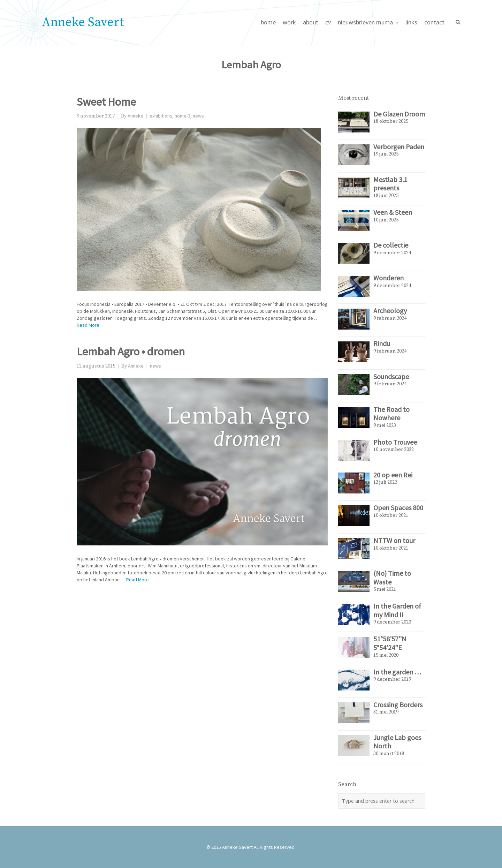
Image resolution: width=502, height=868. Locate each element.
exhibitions (161, 116)
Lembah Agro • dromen (131, 351)
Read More (88, 325)
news (198, 116)
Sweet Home (106, 102)
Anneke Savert (83, 22)
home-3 (182, 116)
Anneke (135, 116)
